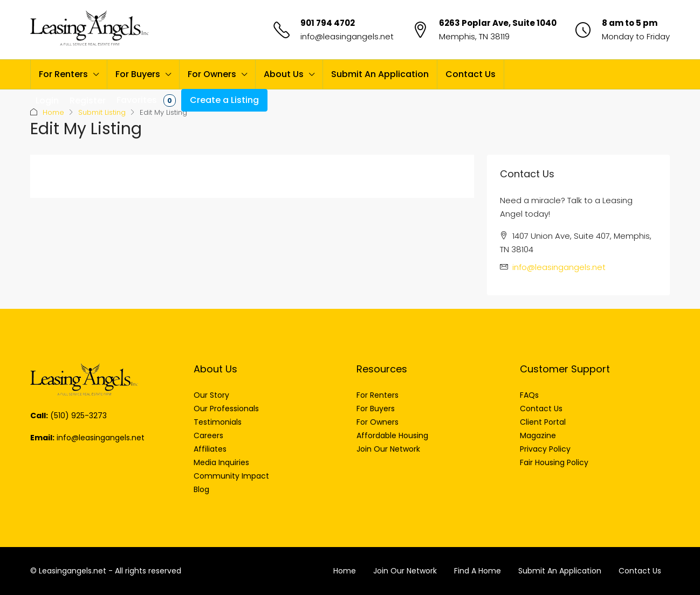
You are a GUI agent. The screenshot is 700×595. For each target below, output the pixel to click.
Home (53, 112)
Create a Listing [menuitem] (224, 100)
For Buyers (138, 74)
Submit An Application (380, 74)
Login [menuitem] (47, 101)
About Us (284, 74)
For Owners (212, 74)
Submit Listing (102, 112)
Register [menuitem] (88, 101)
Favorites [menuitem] (146, 100)
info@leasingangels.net (347, 36)
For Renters (63, 74)
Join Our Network (405, 571)
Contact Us (471, 74)
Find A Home (478, 571)
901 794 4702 (328, 23)
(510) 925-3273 (78, 416)
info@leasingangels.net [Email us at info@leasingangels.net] (559, 267)
